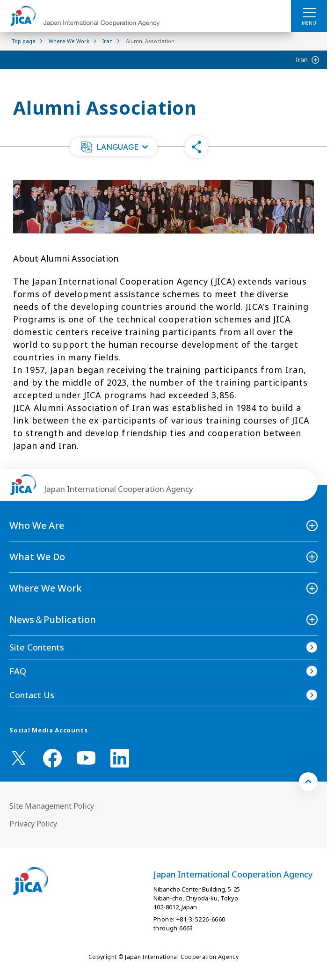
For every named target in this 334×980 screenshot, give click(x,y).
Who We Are (37, 525)
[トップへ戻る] (308, 782)
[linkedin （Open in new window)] (120, 758)
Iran (302, 60)
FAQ (18, 671)
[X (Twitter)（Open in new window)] (19, 758)
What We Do (37, 557)
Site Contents (37, 647)
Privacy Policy (33, 824)
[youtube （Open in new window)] (86, 758)
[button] (114, 147)
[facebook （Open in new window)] (52, 758)
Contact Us (32, 695)
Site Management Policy (52, 806)
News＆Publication (53, 619)
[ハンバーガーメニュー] (309, 12)
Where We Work (46, 588)
